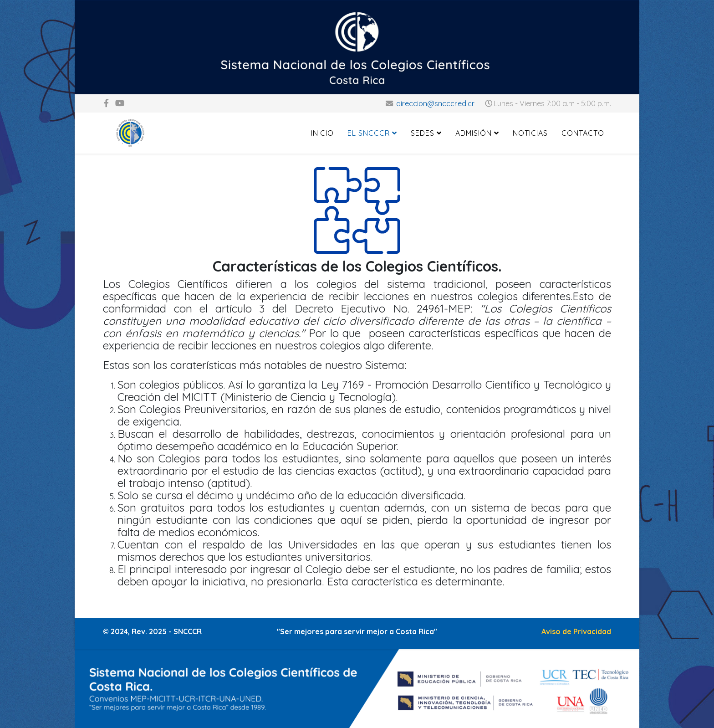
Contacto (583, 133)
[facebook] (106, 103)
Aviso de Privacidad (576, 631)
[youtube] (120, 103)
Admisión (474, 133)
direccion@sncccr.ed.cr (435, 103)
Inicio (322, 133)
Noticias (530, 133)
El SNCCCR (369, 133)
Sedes (423, 133)
